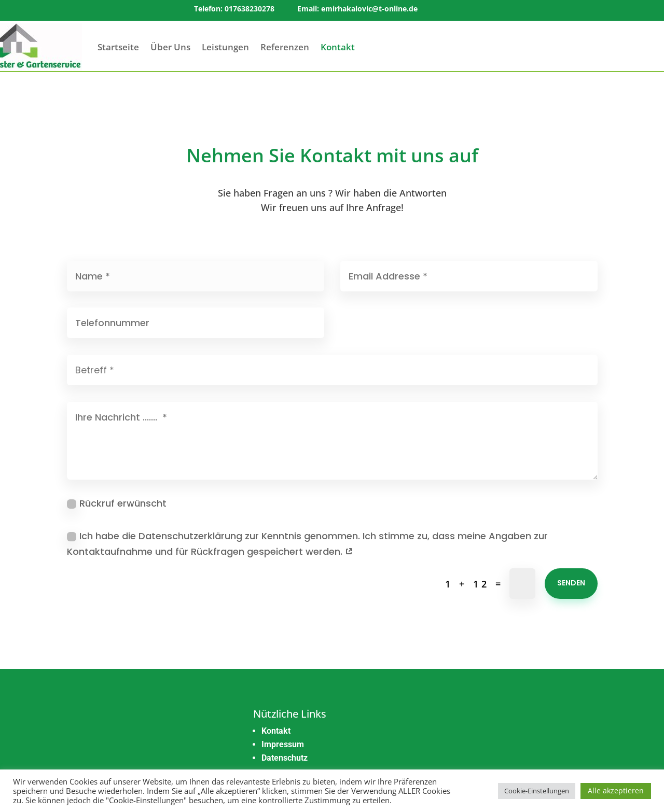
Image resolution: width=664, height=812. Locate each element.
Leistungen (225, 47)
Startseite (118, 47)
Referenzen (285, 47)
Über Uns (170, 47)
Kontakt (338, 47)
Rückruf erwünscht (117, 503)
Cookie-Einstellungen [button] (537, 791)
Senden (571, 583)
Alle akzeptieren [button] (616, 790)
